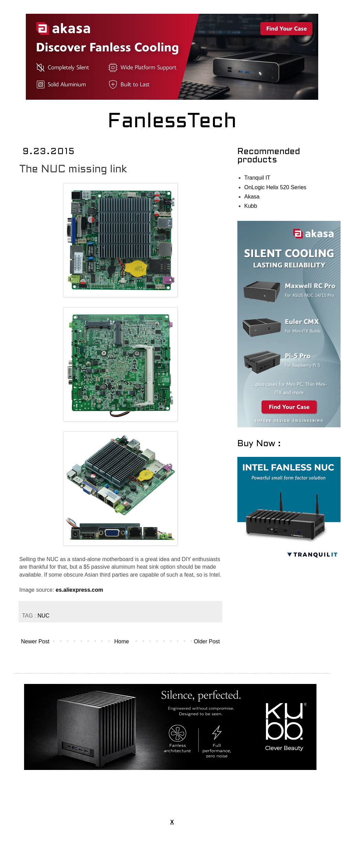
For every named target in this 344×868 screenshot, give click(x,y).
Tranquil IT (257, 178)
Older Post (207, 641)
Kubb (251, 206)
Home (122, 641)
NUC (44, 616)
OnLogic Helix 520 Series (275, 187)
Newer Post (35, 641)
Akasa (252, 197)
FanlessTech (172, 122)
